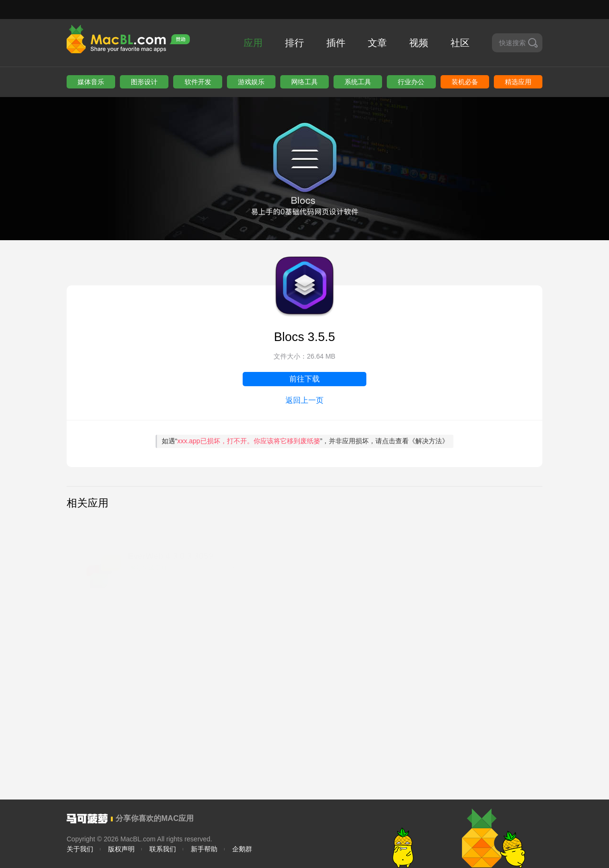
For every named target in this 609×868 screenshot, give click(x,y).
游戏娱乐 (251, 82)
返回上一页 (304, 400)
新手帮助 (204, 849)
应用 (253, 43)
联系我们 (163, 849)
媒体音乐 (91, 82)
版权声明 (121, 849)
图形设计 (144, 82)
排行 (295, 43)
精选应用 (518, 82)
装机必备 (465, 82)
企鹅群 (242, 849)
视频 (419, 43)
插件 (336, 43)
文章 (377, 43)
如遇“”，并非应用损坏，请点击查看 (305, 441)
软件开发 (198, 82)
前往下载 (304, 379)
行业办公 (411, 82)
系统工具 (358, 82)
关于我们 (80, 849)
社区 (460, 43)
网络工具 (304, 82)
